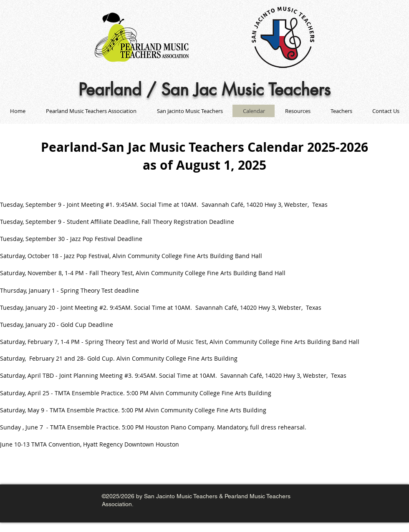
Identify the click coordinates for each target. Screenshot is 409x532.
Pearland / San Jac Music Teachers (204, 90)
